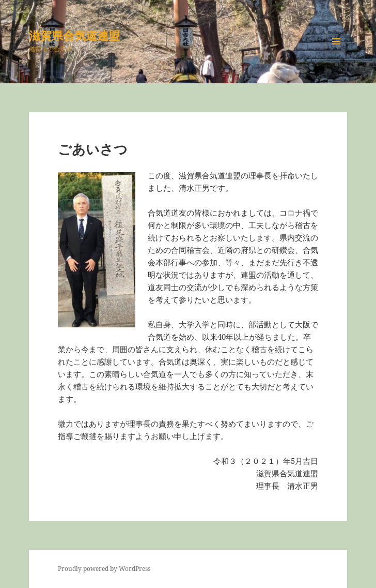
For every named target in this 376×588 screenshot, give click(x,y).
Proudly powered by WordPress (104, 569)
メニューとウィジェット (336, 52)
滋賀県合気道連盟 (74, 35)
